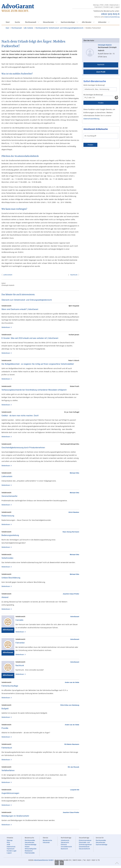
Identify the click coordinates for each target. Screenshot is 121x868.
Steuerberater (48, 22)
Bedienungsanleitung (10, 535)
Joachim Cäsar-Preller (71, 594)
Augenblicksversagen (10, 793)
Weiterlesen (7, 327)
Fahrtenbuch (7, 748)
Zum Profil (101, 72)
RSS (102, 5)
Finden (101, 103)
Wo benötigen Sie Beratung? (93, 95)
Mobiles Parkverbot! (93, 28)
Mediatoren (29, 851)
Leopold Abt (75, 790)
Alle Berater (87, 22)
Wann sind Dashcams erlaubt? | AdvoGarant (20, 309)
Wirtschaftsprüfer (31, 849)
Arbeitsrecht (65, 840)
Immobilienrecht (66, 847)
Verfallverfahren (8, 770)
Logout (117, 7)
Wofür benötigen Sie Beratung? (94, 85)
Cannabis (19, 620)
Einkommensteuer (85, 840)
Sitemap (96, 5)
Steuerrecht (65, 842)
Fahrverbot (20, 643)
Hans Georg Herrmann (71, 532)
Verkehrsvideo (7, 558)
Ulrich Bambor (74, 512)
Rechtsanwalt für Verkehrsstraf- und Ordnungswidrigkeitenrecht (59, 28)
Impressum (98, 7)
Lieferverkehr (8, 275)
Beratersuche (47, 840)
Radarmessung (8, 516)
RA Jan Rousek (73, 767)
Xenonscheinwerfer (9, 496)
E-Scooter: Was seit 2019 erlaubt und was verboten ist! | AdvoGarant (30, 338)
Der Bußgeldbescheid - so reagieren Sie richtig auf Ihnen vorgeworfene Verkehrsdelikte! (38, 364)
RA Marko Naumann (72, 744)
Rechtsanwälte (30, 840)
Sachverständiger (68, 22)
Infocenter (102, 22)
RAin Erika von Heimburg (70, 705)
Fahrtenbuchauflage (10, 686)
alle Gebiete (29, 28)
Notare (27, 847)
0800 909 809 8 (110, 14)
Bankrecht (64, 849)
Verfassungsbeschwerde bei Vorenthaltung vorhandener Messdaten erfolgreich (34, 390)
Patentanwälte (30, 853)
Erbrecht (64, 845)
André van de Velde (72, 725)
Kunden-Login (108, 7)
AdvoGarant (75, 617)
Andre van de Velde (72, 682)
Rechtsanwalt (31, 22)
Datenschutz (114, 5)
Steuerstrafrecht (84, 849)
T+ (62, 863)
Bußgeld (5, 709)
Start (8, 22)
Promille (5, 728)
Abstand (5, 597)
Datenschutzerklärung (112, 17)
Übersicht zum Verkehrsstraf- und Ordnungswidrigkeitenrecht (27, 300)
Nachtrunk (74, 275)
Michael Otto (74, 473)
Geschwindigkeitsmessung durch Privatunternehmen (23, 448)
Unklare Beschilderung (11, 578)
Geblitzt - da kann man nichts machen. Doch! (20, 416)
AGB (107, 5)
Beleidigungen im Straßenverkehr (15, 816)
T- (57, 863)
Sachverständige (31, 845)
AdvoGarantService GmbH (44, 860)
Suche (17, 22)
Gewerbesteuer (84, 847)
